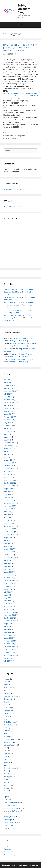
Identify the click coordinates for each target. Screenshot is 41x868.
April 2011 (8, 457)
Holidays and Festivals (12, 739)
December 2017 (10, 408)
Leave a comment (11, 139)
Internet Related (10, 745)
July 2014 (7, 434)
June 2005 (7, 595)
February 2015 (9, 431)
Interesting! (8, 742)
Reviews (7, 779)
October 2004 (9, 618)
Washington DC (9, 817)
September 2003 (10, 655)
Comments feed (10, 852)
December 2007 (10, 526)
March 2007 (8, 546)
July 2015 (7, 428)
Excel (6, 728)
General (7, 733)
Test (5, 343)
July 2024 (7, 382)
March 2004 (8, 638)
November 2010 (10, 463)
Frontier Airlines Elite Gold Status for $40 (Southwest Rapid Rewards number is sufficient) (19, 292)
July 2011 (7, 451)
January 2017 (9, 420)
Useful (6, 814)
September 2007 (10, 535)
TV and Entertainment (12, 802)
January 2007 (9, 549)
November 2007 (10, 529)
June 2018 (7, 405)
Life (5, 748)
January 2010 (9, 477)
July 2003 (7, 661)
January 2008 (9, 523)
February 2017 (9, 417)
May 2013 (7, 440)
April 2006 (8, 569)
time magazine (19, 136)
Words (6, 828)
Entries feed (8, 849)
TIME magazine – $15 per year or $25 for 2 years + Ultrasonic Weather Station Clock (20, 47)
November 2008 (10, 506)
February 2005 (9, 606)
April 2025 (8, 380)
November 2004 (10, 615)
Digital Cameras (10, 722)
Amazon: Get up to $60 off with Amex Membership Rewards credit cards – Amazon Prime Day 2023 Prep (20, 318)
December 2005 (10, 581)
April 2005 (8, 601)
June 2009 (7, 492)
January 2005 (9, 609)
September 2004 (10, 621)
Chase (6, 705)
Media (6, 759)
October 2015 (9, 425)
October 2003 (9, 652)
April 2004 (8, 635)
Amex (6, 682)
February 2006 (9, 575)
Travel (6, 800)
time (11, 136)
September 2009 (10, 486)
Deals (14, 133)
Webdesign (8, 820)
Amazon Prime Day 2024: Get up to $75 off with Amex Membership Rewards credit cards (19, 305)
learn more (8, 172)
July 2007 (7, 540)
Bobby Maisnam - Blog (25, 9)
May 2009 (7, 494)
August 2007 (9, 538)
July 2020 (7, 394)
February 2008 (9, 520)
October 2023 (9, 385)
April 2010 (8, 471)
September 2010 (10, 469)
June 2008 (7, 515)
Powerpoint (8, 777)
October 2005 (9, 586)
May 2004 (7, 632)
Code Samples (9, 708)
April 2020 (8, 397)
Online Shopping (10, 768)
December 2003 (10, 647)
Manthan (7, 756)
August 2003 (9, 658)
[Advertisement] (20, 243)
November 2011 (10, 446)
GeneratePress (34, 865)
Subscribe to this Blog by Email (15, 189)
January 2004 (9, 644)
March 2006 (8, 572)
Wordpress (8, 825)
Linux (6, 751)
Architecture (8, 687)
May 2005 (7, 598)
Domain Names (10, 725)
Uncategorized (22, 133)
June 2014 (7, 437)
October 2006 (9, 555)
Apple (6, 685)
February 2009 (9, 500)
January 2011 (9, 460)
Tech (6, 794)
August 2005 (9, 589)
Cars (5, 702)
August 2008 (9, 509)
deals (7, 136)
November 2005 (10, 583)
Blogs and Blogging (11, 696)
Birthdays (7, 693)
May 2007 (7, 543)
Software (7, 788)
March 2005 (8, 604)
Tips (5, 797)
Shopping (7, 785)
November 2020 (10, 391)
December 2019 (10, 403)
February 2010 (9, 474)
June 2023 (7, 388)
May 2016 (7, 423)
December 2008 (10, 503)
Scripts (6, 782)
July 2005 (7, 592)
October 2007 (9, 532)
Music (6, 765)
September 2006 (10, 558)
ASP (5, 690)
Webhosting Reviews (11, 822)
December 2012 (10, 443)
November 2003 (10, 649)
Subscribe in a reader (12, 207)
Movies (6, 762)
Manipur (7, 754)
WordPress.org (9, 855)
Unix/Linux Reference (12, 811)
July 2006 (7, 560)
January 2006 (9, 578)
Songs (6, 791)
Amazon (8, 133)
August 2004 (9, 624)
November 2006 (10, 552)
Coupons (7, 710)
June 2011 (7, 454)
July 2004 (7, 626)
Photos (6, 771)
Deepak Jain (8, 349)
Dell (5, 719)
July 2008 (7, 512)
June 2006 (7, 563)
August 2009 (9, 489)
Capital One (8, 699)
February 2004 (9, 641)
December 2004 (10, 612)
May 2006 (7, 566)
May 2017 (7, 411)
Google (6, 736)
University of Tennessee (13, 808)
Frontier (7, 731)
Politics (6, 774)
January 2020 (9, 400)
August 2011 (9, 448)
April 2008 (8, 517)
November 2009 (10, 480)
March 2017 (8, 414)
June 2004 (7, 629)
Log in (6, 846)
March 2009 (8, 497)
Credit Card (8, 713)
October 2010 (9, 466)
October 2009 (9, 483)
